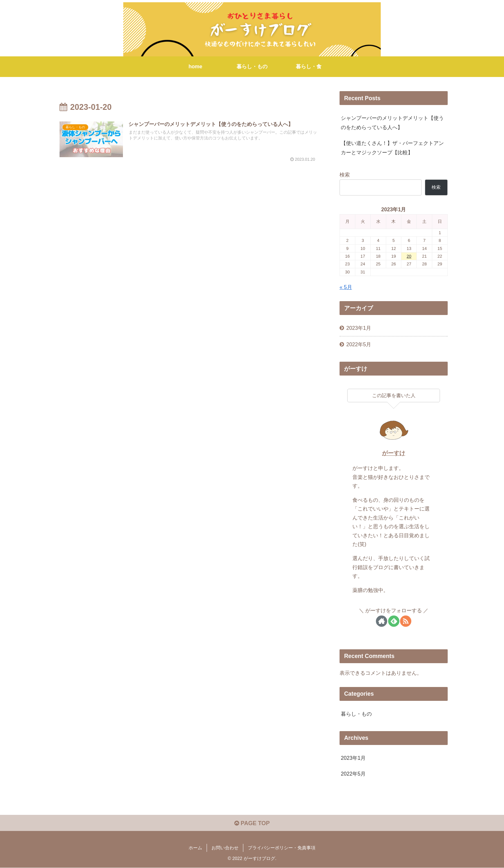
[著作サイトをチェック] (382, 621)
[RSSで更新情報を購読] (406, 621)
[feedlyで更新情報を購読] (394, 621)
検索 (345, 175)
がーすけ (394, 453)
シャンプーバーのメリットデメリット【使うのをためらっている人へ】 (392, 123)
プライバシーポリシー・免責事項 (282, 848)
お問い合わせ (225, 848)
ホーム (195, 848)
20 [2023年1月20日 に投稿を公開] (409, 256)
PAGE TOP (252, 823)
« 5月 (346, 287)
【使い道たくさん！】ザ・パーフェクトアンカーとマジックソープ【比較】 (392, 148)
